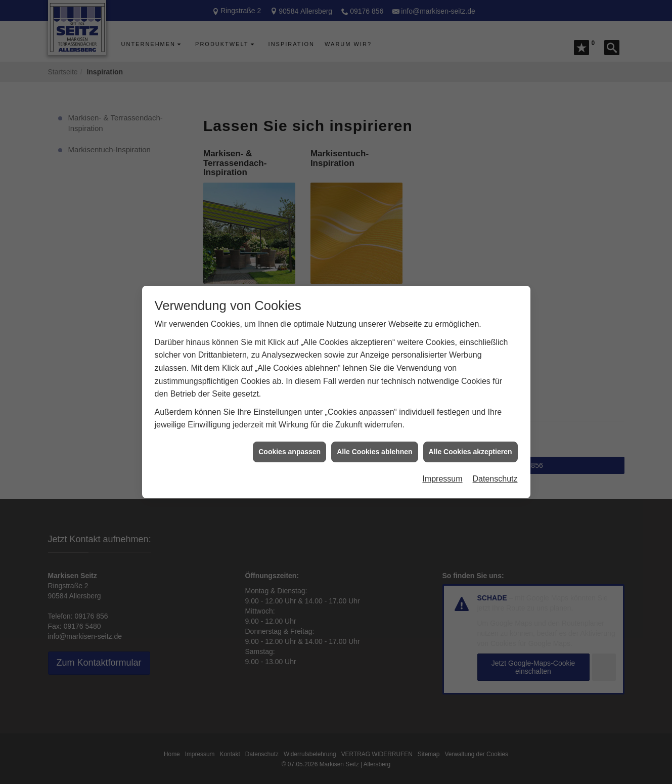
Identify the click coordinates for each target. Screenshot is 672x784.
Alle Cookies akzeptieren (471, 436)
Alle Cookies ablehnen (374, 436)
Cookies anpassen (289, 436)
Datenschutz (495, 463)
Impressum (442, 463)
